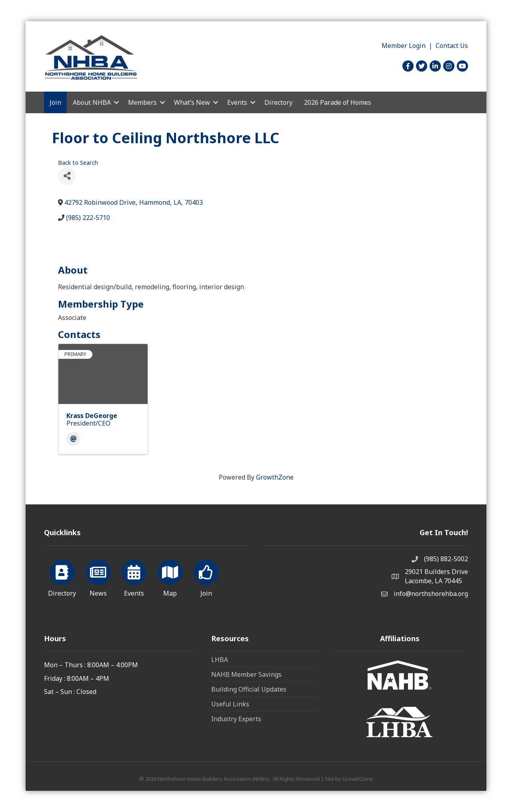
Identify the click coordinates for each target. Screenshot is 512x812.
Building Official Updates (249, 689)
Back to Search (78, 163)
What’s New (192, 102)
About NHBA (92, 102)
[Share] (67, 176)
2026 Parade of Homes (338, 102)
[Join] (206, 577)
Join (55, 102)
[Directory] (62, 577)
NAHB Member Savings (246, 674)
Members (142, 102)
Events (237, 102)
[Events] (134, 577)
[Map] (170, 577)
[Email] (73, 439)
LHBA (220, 660)
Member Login (404, 46)
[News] (98, 577)
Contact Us (452, 46)
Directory (278, 102)
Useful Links (230, 704)
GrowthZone (275, 477)
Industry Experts (236, 719)
